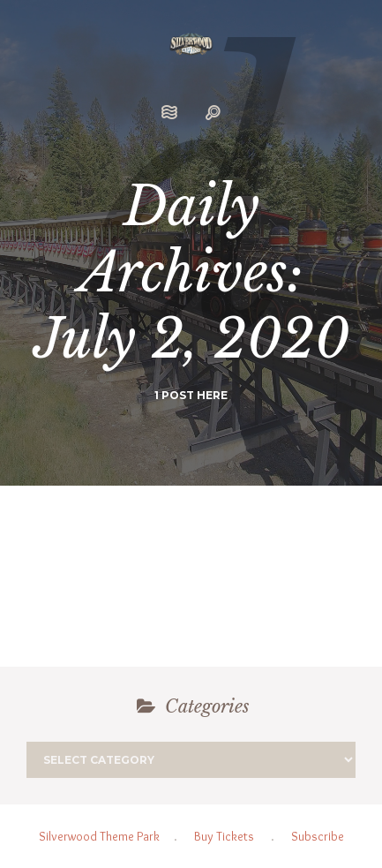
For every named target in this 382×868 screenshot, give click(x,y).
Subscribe (318, 836)
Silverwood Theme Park (99, 836)
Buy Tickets (224, 836)
